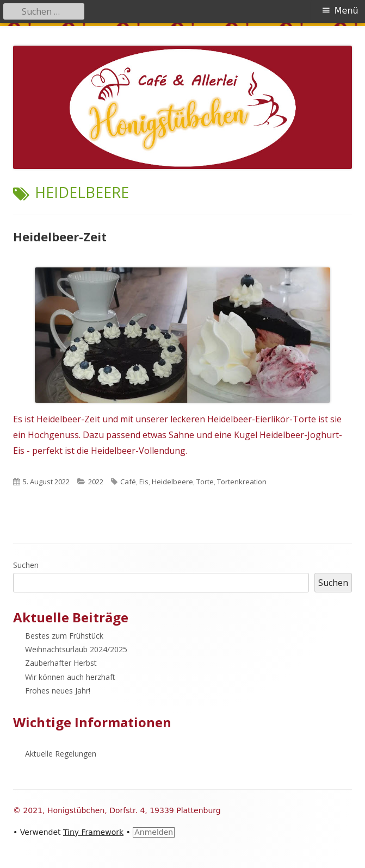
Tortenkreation (242, 482)
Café (128, 482)
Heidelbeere (172, 482)
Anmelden (154, 832)
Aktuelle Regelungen (61, 754)
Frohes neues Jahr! (58, 691)
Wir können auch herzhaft (70, 677)
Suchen (26, 565)
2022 (96, 482)
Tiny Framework (93, 832)
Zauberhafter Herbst (61, 663)
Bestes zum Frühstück (64, 636)
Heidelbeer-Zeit (60, 236)
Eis (144, 482)
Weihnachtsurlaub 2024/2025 (76, 649)
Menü (347, 11)
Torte (205, 482)
